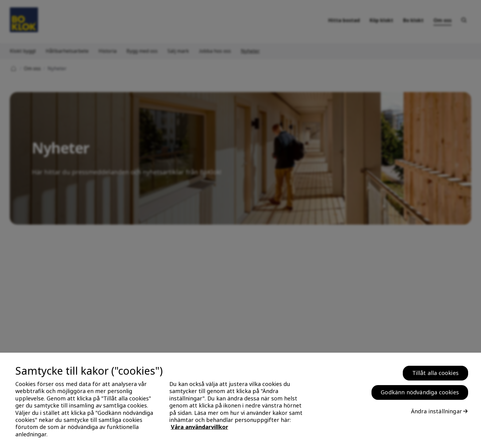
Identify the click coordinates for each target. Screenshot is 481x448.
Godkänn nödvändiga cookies (420, 395)
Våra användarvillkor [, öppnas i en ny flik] (200, 430)
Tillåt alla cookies (435, 375)
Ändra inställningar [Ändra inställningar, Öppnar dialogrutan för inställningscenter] (437, 414)
